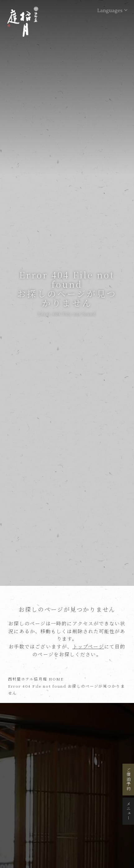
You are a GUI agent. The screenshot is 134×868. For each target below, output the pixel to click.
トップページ (88, 646)
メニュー (129, 811)
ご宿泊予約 (129, 780)
